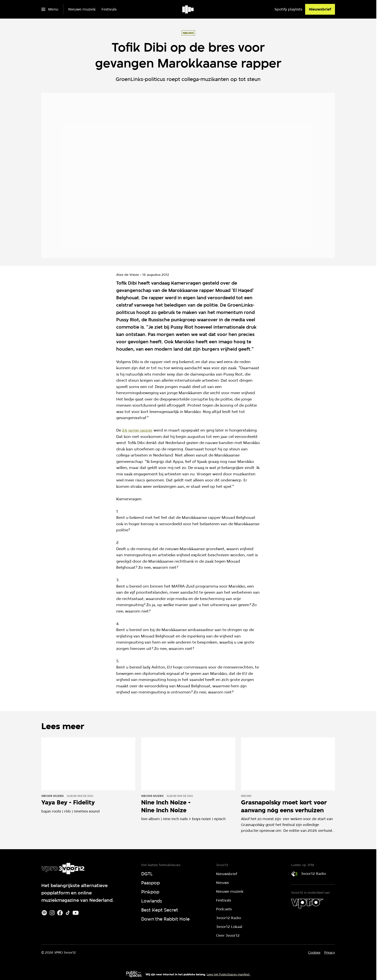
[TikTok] (68, 913)
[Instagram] (52, 913)
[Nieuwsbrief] (320, 9)
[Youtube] (76, 913)
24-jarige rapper (137, 430)
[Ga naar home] (188, 9)
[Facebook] (60, 913)
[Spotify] (44, 913)
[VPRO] (307, 903)
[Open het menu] (50, 9)
